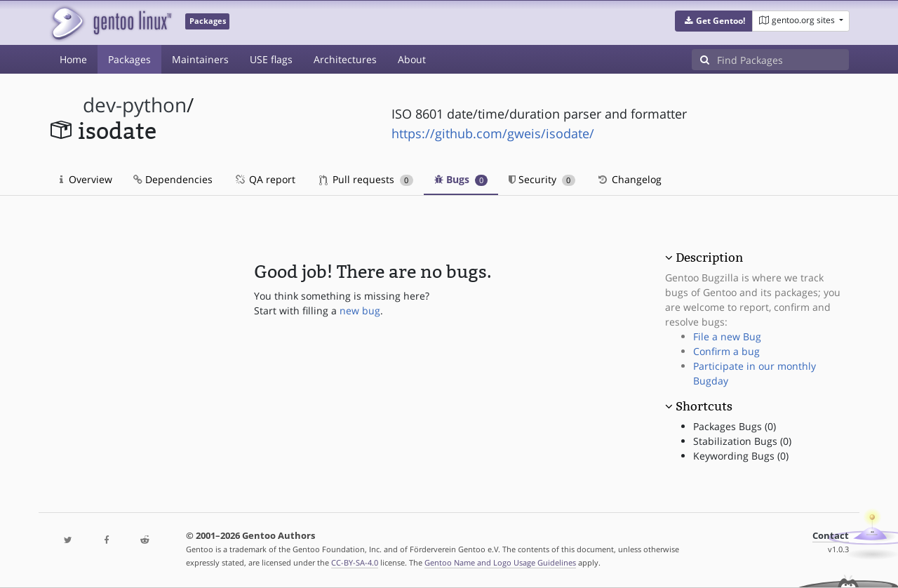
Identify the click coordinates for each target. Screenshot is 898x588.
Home (73, 59)
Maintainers (200, 59)
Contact (831, 536)
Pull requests (366, 179)
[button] (714, 21)
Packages (129, 59)
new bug (360, 310)
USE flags (271, 59)
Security (542, 179)
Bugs (461, 179)
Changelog (629, 179)
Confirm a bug (726, 351)
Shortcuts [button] (704, 406)
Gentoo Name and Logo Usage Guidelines (500, 562)
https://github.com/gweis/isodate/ (493, 133)
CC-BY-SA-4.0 (355, 562)
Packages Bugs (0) (735, 426)
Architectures (345, 59)
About (412, 59)
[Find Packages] (783, 60)
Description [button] (709, 258)
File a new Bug (727, 336)
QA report (264, 179)
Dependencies (173, 179)
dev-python (135, 105)
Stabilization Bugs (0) (742, 441)
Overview (86, 179)
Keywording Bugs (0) (741, 456)
